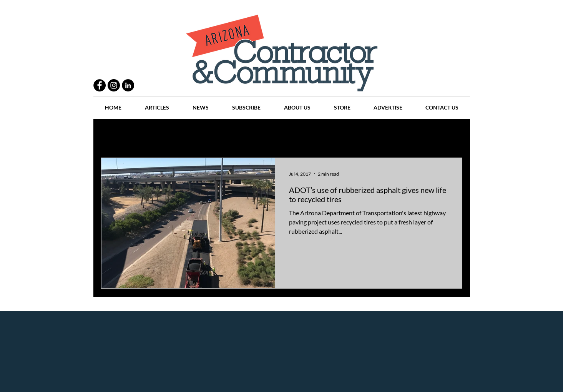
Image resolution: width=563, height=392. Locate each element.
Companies (383, 135)
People (184, 135)
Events (419, 135)
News (317, 135)
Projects (217, 135)
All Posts (112, 135)
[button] (453, 135)
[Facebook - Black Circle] (100, 85)
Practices (149, 135)
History (252, 135)
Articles (285, 135)
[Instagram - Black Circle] (114, 85)
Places (347, 135)
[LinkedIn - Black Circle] (128, 85)
